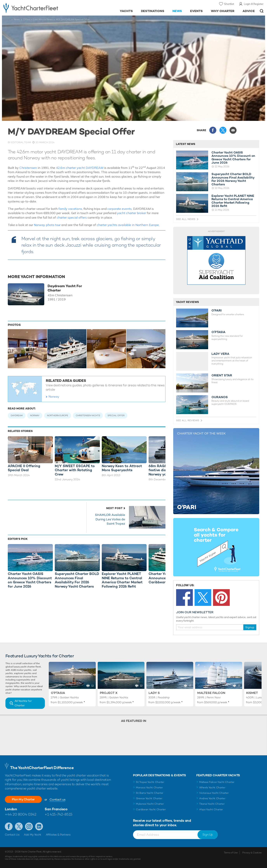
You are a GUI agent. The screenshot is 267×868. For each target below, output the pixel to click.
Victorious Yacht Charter (214, 793)
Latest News (186, 144)
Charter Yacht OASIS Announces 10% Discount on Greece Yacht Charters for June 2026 (233, 158)
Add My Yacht (33, 835)
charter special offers (72, 217)
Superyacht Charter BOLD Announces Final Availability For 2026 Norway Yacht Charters (233, 179)
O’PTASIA (218, 332)
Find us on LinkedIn (39, 826)
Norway (54, 396)
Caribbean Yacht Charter (151, 809)
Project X (109, 693)
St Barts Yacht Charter (150, 793)
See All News (186, 219)
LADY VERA (220, 354)
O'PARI (217, 311)
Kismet (252, 693)
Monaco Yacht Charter (149, 787)
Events (196, 11)
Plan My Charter (23, 799)
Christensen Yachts (88, 415)
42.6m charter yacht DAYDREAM (80, 168)
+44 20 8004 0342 (21, 814)
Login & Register (254, 4)
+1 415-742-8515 (58, 814)
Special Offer (116, 415)
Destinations (153, 11)
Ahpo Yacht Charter (211, 809)
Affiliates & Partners (58, 835)
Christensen (28, 168)
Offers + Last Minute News (38, 19)
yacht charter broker (132, 213)
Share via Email (233, 130)
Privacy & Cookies (252, 853)
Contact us (57, 800)
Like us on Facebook (9, 826)
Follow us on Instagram (29, 826)
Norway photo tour (47, 225)
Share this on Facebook (213, 130)
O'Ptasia (58, 693)
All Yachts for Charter (23, 703)
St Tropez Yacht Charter (150, 782)
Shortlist (229, 4)
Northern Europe (58, 415)
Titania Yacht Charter (212, 804)
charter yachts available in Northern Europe (128, 225)
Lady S (154, 693)
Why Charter (223, 11)
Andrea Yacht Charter (212, 798)
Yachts (126, 11)
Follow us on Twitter (19, 826)
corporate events (120, 209)
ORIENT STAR (222, 375)
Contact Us (12, 835)
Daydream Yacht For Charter (65, 288)
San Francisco (56, 809)
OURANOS (220, 397)
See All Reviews (188, 420)
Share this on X (223, 130)
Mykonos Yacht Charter (150, 804)
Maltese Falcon (211, 693)
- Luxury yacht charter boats (41, 8)
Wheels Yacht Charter (212, 787)
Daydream (17, 415)
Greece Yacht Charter (149, 798)
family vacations (70, 209)
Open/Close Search (262, 11)
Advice (249, 11)
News (177, 11)
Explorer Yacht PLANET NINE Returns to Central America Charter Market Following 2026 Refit (233, 201)
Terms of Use (231, 853)
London (11, 809)
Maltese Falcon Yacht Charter (217, 782)
